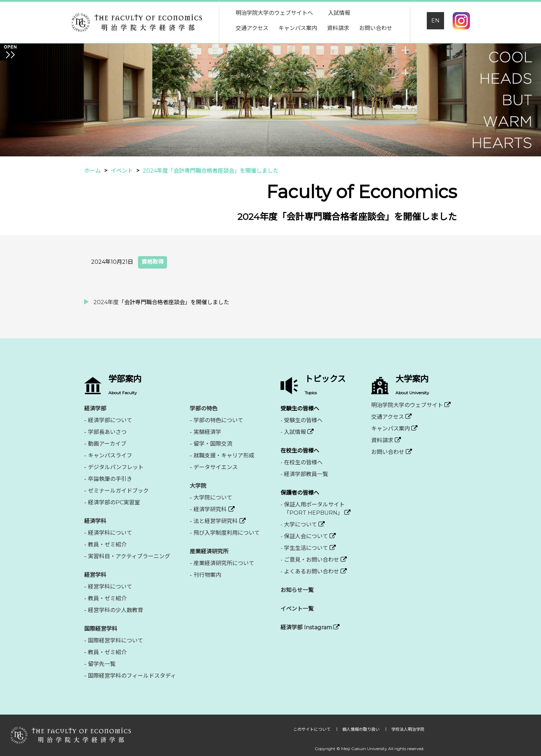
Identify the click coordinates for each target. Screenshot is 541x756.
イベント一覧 (297, 609)
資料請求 (338, 28)
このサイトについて (312, 729)
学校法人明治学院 (408, 729)
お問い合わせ (376, 28)
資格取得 (153, 262)
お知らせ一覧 (297, 590)
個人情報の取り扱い (361, 729)
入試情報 (339, 13)
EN (435, 21)
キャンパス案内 (298, 28)
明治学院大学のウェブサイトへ (274, 13)
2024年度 (106, 302)
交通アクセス (252, 28)
